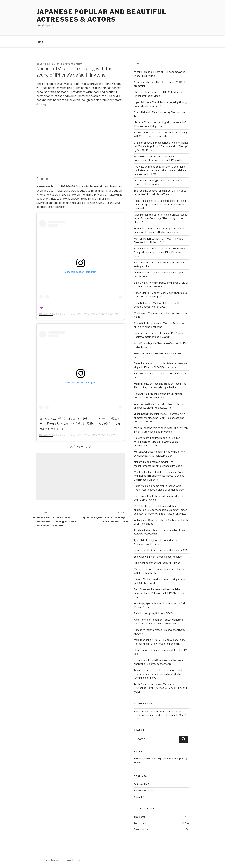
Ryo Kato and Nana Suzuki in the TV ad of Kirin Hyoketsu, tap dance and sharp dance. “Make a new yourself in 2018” (160, 170)
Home (39, 42)
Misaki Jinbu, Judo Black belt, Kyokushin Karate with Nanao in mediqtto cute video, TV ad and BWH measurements (160, 476)
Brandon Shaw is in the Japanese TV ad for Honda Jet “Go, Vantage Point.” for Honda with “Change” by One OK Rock (161, 146)
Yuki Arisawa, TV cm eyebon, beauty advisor (158, 557)
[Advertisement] (81, 476)
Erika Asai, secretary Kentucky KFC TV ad (157, 563)
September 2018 (143, 791)
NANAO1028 (46, 314)
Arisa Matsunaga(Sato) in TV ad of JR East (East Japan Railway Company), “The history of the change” (160, 218)
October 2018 (142, 784)
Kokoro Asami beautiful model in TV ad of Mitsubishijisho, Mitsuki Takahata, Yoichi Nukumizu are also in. (157, 442)
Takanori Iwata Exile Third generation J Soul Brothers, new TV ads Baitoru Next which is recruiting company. (158, 674)
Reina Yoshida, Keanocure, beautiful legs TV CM (160, 550)
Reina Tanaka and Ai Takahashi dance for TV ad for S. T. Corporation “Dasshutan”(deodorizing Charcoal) (160, 205)
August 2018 (141, 797)
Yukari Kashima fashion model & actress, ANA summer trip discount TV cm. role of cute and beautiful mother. (159, 418)
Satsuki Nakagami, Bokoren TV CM (153, 613)
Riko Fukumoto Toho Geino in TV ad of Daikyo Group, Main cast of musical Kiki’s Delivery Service (159, 252)
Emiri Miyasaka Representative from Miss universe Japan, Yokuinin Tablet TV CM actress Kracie (160, 593)
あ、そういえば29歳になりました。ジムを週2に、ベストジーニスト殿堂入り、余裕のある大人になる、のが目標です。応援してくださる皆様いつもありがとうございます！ (80, 424)
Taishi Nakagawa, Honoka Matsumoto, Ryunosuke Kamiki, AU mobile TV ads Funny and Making (160, 688)
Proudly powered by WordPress (62, 860)
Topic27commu (72, 64)
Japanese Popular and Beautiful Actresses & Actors (101, 16)
